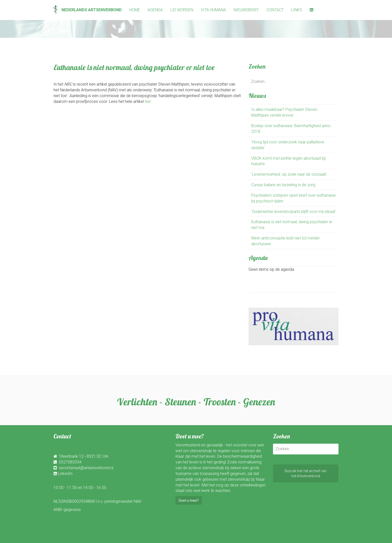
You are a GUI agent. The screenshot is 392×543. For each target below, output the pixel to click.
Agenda (155, 10)
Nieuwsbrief (246, 10)
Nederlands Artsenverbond (88, 10)
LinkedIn (65, 474)
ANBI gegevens (67, 510)
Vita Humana (213, 10)
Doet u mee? (189, 500)
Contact (275, 10)
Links (297, 10)
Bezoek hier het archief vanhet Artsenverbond (306, 473)
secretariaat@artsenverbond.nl (86, 468)
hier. (148, 101)
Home (135, 10)
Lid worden (182, 10)
